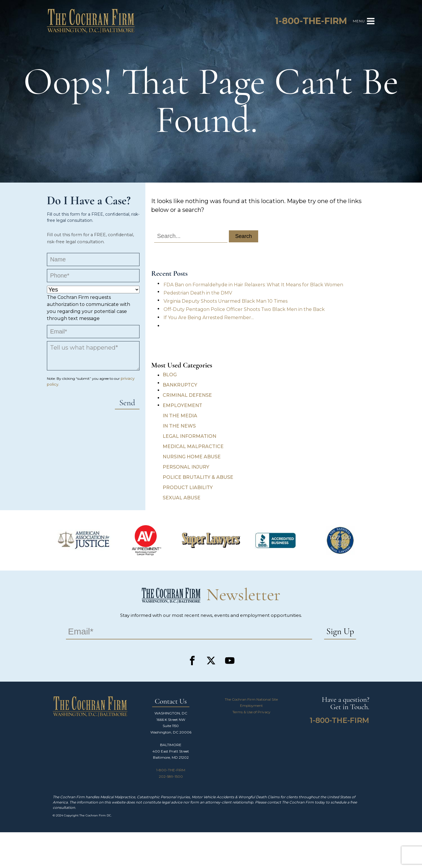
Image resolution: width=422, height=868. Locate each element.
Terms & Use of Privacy (251, 712)
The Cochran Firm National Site (251, 699)
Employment (251, 706)
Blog (170, 375)
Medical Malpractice (193, 446)
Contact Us (171, 702)
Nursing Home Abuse (192, 457)
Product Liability (188, 487)
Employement (182, 405)
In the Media (180, 416)
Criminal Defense (187, 395)
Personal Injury (186, 467)
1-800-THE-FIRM (171, 770)
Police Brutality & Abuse (198, 477)
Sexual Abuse (182, 498)
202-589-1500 (171, 776)
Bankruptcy (180, 385)
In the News (179, 426)
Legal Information (189, 436)
